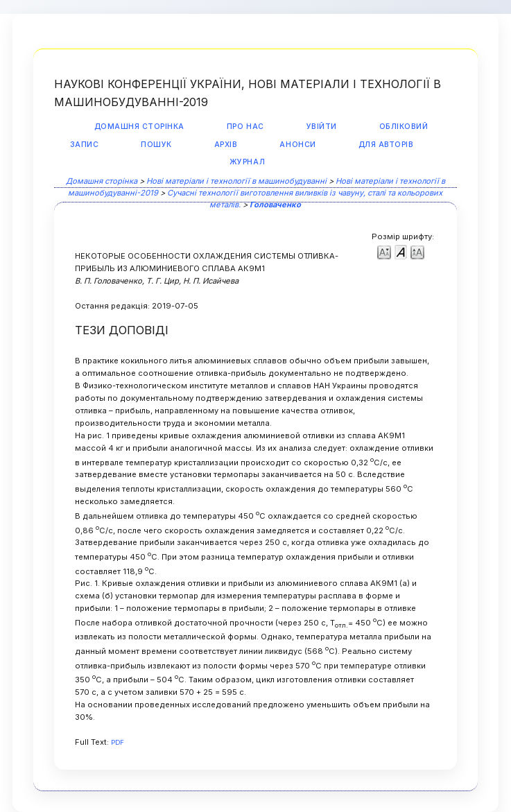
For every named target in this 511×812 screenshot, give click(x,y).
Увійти (322, 127)
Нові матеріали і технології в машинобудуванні (236, 181)
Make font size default (401, 251)
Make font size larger (417, 251)
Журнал (247, 162)
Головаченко (275, 205)
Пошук (156, 145)
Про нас (245, 127)
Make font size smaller (384, 251)
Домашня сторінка (139, 127)
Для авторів (386, 145)
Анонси (297, 145)
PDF (118, 742)
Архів (226, 145)
